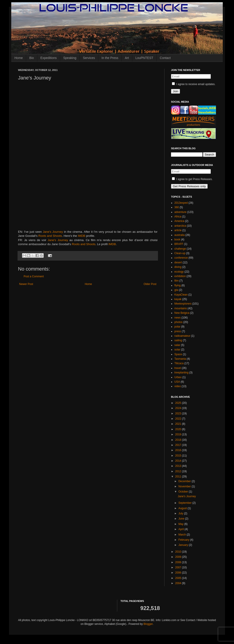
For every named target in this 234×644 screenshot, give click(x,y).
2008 (179, 562)
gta (176, 290)
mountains (181, 308)
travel (178, 368)
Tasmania (180, 359)
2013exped (181, 203)
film (177, 281)
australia (179, 235)
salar (177, 345)
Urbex (178, 377)
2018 (179, 440)
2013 (179, 466)
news (178, 318)
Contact (165, 58)
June (182, 519)
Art (127, 58)
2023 (179, 414)
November (185, 486)
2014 (179, 461)
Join (175, 91)
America (179, 221)
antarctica (180, 226)
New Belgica (182, 313)
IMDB (82, 236)
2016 (179, 450)
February (184, 540)
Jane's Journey (53, 232)
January (184, 545)
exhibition (180, 276)
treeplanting (181, 373)
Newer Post (26, 284)
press (178, 331)
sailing (178, 340)
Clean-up (180, 253)
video (178, 386)
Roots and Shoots (50, 236)
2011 (179, 477)
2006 (179, 573)
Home (19, 58)
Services (89, 58)
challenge (180, 249)
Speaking (70, 58)
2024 (179, 408)
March (183, 535)
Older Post (150, 284)
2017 (179, 445)
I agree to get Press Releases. (192, 179)
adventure (180, 212)
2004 (179, 583)
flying (178, 285)
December (185, 481)
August (183, 508)
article (178, 230)
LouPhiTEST (144, 58)
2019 (179, 434)
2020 (179, 429)
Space (178, 354)
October (184, 492)
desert (178, 262)
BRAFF (179, 244)
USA (177, 382)
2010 (179, 552)
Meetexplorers (183, 304)
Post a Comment (34, 276)
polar (177, 327)
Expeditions (49, 58)
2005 (179, 578)
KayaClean (181, 295)
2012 (179, 471)
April (181, 529)
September (185, 503)
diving (178, 267)
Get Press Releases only (189, 186)
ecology (179, 272)
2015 (179, 456)
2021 (179, 424)
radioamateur (182, 336)
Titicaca (179, 363)
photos (178, 322)
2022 (179, 419)
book (177, 240)
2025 (179, 403)
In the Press (110, 58)
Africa (178, 217)
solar (177, 350)
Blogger (148, 624)
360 (177, 207)
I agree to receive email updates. (194, 84)
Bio (31, 58)
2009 (179, 557)
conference (181, 258)
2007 (179, 567)
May (181, 524)
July (181, 513)
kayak (178, 299)
